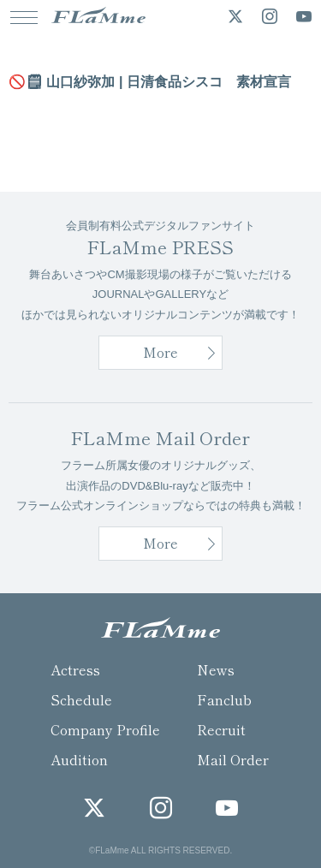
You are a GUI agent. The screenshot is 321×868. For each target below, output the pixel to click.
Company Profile (105, 729)
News (216, 669)
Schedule (81, 699)
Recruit (221, 729)
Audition (79, 759)
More (160, 352)
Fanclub (224, 699)
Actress (75, 669)
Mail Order (233, 759)
